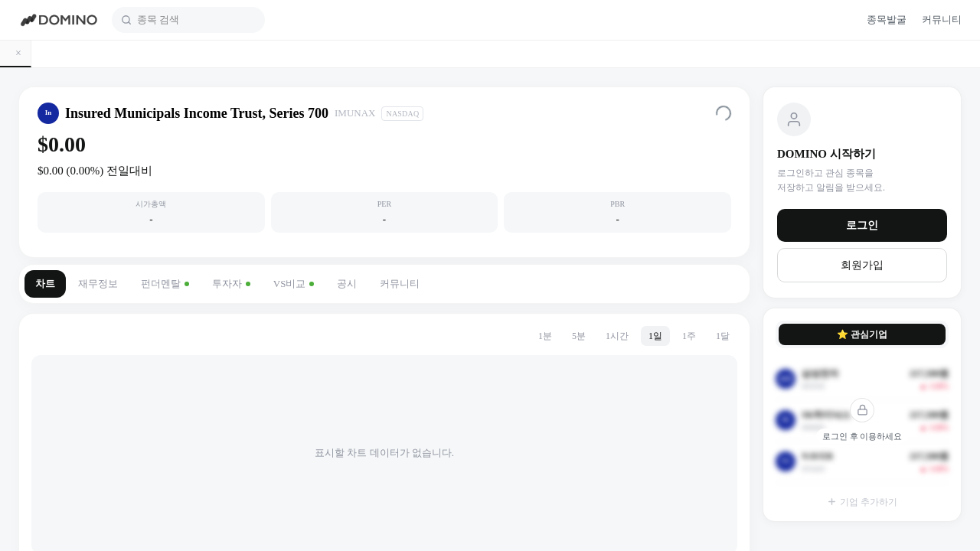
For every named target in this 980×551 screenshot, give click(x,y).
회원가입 (862, 265)
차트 (45, 284)
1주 (689, 336)
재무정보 (98, 284)
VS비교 (294, 284)
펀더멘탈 (165, 284)
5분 (579, 336)
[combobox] (196, 20)
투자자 (231, 284)
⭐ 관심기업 (862, 334)
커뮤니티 (400, 284)
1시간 (617, 336)
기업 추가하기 (862, 502)
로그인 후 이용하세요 (862, 436)
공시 (347, 284)
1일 (655, 336)
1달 (723, 336)
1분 (545, 336)
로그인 (862, 225)
